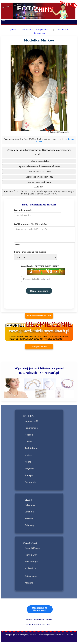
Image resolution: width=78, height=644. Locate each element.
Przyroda (29, 470)
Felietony (30, 527)
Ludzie (28, 443)
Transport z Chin (39, 348)
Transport (30, 477)
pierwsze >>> (39, 33)
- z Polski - (30, 570)
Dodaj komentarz (39, 292)
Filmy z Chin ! (32, 556)
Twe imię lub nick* (38, 213)
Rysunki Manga (32, 549)
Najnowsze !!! (31, 423)
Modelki (29, 436)
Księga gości (31, 577)
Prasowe (29, 520)
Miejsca (29, 456)
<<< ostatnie (27, 30)
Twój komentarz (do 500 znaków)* (43, 235)
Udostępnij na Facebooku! (40, 611)
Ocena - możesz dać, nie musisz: (35, 257)
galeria (13, 30)
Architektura (31, 450)
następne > (63, 30)
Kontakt (29, 584)
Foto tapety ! (31, 563)
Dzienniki (30, 513)
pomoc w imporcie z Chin (39, 621)
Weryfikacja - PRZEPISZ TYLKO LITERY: (45, 275)
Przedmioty (31, 483)
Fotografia (30, 506)
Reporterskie (31, 429)
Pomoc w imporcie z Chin (39, 317)
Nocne (28, 463)
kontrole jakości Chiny (39, 626)
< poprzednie (42, 30)
